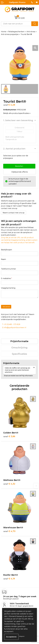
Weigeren (22, 636)
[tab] (19, 341)
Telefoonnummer (9, 269)
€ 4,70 (9, 531)
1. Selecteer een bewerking (18, 120)
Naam (3, 259)
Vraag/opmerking (8, 288)
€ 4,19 (9, 579)
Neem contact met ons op (14, 213)
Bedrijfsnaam (6, 250)
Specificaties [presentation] (19, 354)
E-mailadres (6, 278)
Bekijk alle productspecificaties (17, 113)
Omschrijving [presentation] (19, 348)
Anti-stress (31, 32)
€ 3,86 (9, 436)
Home (4, 32)
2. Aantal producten (14, 149)
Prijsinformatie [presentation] (19, 341)
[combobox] (16, 24)
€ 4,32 (9, 484)
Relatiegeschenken (16, 32)
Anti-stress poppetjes (10, 34)
